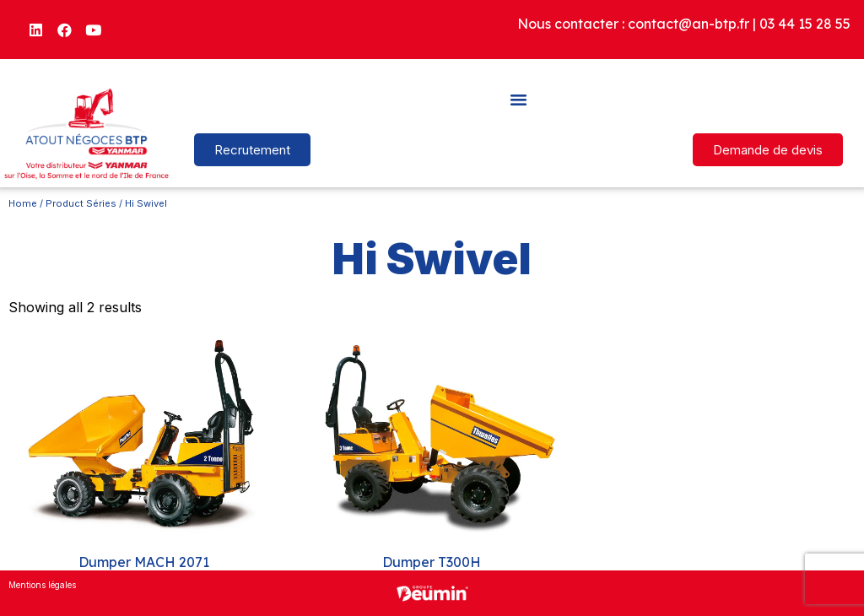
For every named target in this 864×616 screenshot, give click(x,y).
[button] (519, 99)
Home (23, 203)
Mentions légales (42, 585)
